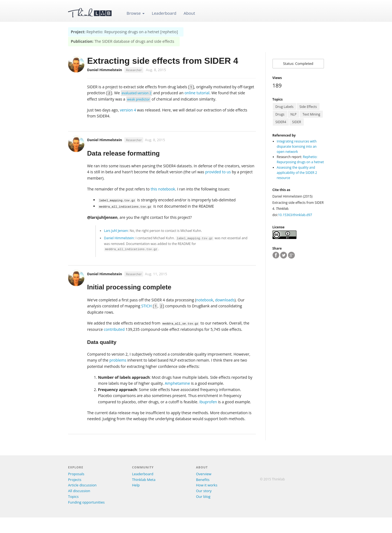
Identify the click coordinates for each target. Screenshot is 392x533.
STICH (146, 306)
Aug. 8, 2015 (156, 70)
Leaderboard (164, 13)
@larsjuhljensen (102, 217)
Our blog (203, 496)
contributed (114, 329)
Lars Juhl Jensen (116, 231)
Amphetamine (177, 383)
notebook (205, 300)
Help (136, 485)
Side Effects (308, 107)
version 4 (128, 110)
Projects (75, 480)
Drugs (280, 114)
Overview (204, 474)
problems (118, 360)
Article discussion (82, 485)
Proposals (76, 474)
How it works (207, 485)
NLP (294, 114)
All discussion (79, 491)
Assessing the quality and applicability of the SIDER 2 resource (297, 173)
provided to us (218, 172)
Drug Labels (284, 107)
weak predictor (139, 99)
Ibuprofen (208, 402)
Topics (73, 496)
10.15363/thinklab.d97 (295, 215)
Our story (204, 491)
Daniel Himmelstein (105, 140)
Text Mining (311, 114)
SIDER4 (281, 122)
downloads (225, 300)
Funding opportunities (86, 502)
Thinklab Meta (144, 480)
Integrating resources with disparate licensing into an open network (297, 146)
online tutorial (197, 93)
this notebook (163, 189)
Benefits (203, 480)
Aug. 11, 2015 (156, 274)
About (189, 13)
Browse (136, 13)
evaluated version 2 (137, 93)
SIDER (297, 122)
